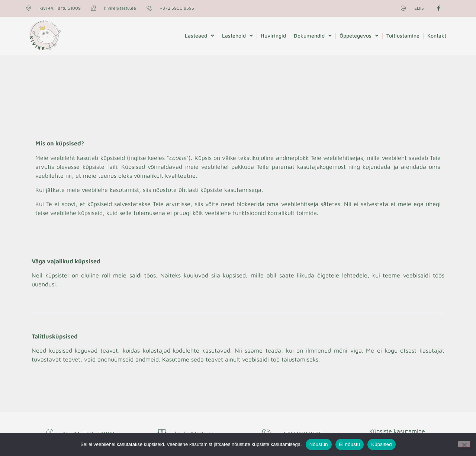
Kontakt (437, 36)
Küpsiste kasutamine (397, 431)
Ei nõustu (350, 444)
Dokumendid (313, 36)
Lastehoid (237, 36)
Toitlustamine (403, 36)
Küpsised (381, 444)
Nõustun (319, 444)
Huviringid (273, 36)
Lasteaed (200, 36)
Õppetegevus (359, 36)
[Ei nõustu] (464, 444)
